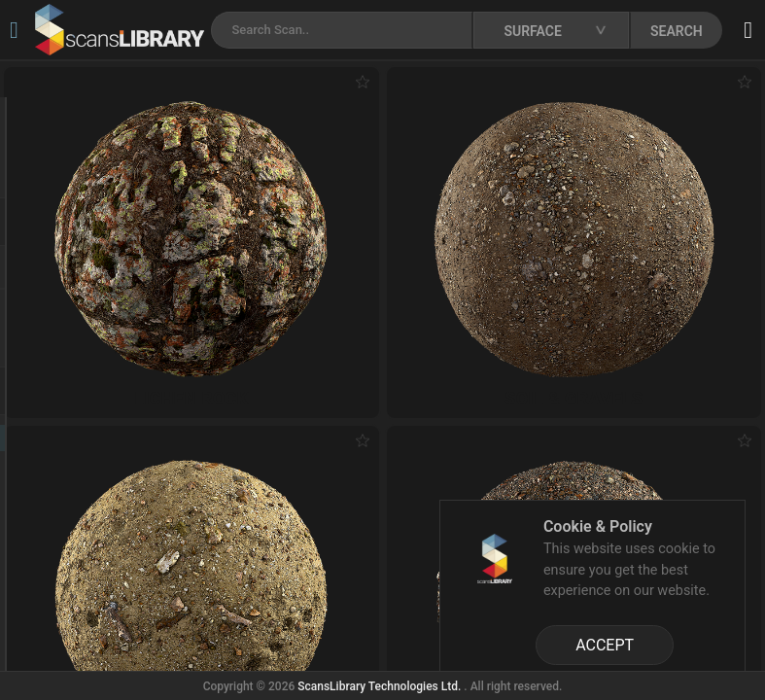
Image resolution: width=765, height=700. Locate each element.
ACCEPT (605, 645)
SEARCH (677, 31)
